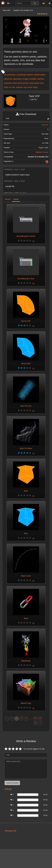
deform (30, 75)
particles (8, 83)
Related (8, 199)
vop (25, 87)
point (20, 83)
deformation (40, 75)
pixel (15, 83)
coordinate (21, 75)
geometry (18, 79)
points (26, 83)
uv (10, 87)
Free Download (26, 114)
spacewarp (34, 83)
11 (40, 718)
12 (35, 723)
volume (19, 87)
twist (6, 87)
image (26, 79)
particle (41, 79)
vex (13, 87)
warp (35, 87)
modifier (33, 79)
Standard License (42, 152)
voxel (30, 87)
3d (5, 75)
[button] (9, 3)
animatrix (11, 75)
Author (16, 199)
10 (35, 718)
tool (42, 83)
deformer (8, 79)
